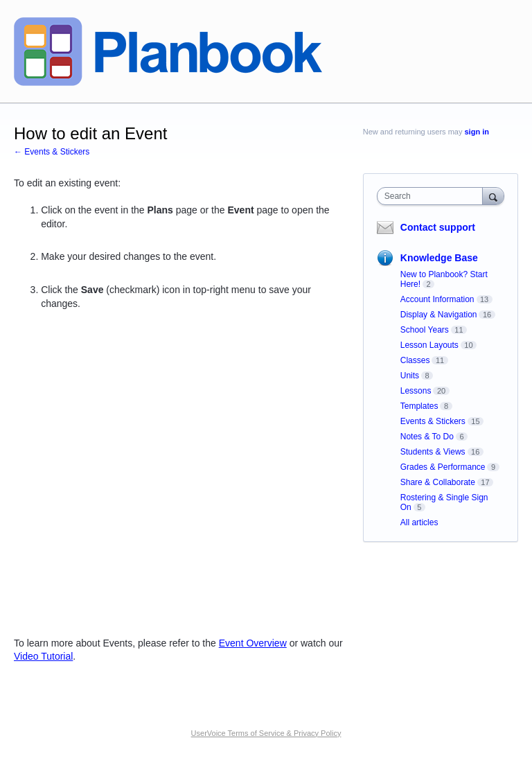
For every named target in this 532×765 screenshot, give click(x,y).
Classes (415, 360)
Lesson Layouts (429, 345)
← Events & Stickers (52, 152)
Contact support (438, 227)
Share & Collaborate (438, 482)
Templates (419, 406)
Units (410, 376)
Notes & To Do (427, 437)
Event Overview (253, 643)
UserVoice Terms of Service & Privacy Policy (266, 733)
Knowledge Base (439, 258)
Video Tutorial (43, 656)
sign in (477, 132)
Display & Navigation (439, 315)
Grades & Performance (443, 467)
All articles (419, 522)
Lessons (416, 391)
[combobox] (433, 196)
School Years (425, 330)
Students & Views (433, 452)
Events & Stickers (433, 421)
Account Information (437, 299)
